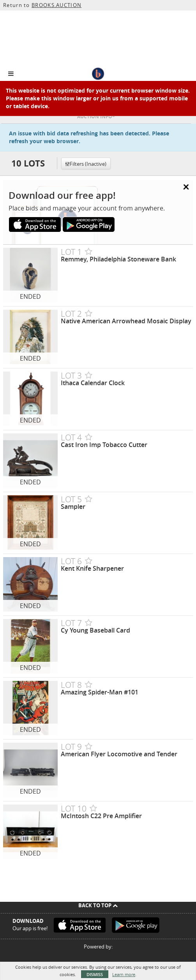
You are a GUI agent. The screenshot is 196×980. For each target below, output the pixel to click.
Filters (86, 164)
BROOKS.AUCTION (57, 5)
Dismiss (95, 974)
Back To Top (98, 905)
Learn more (124, 974)
